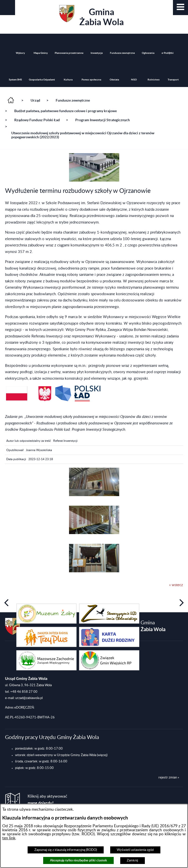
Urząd (35, 100)
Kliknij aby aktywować (47, 800)
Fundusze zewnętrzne (73, 100)
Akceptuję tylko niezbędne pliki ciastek (78, 860)
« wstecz (176, 585)
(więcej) (102, 755)
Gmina (91, 16)
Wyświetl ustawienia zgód (135, 850)
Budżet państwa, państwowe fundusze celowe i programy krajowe (66, 111)
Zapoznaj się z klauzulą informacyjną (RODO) (66, 850)
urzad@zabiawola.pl (29, 698)
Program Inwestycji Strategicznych (103, 120)
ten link (9, 838)
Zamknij (132, 860)
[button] (180, 8)
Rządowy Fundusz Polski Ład (37, 120)
